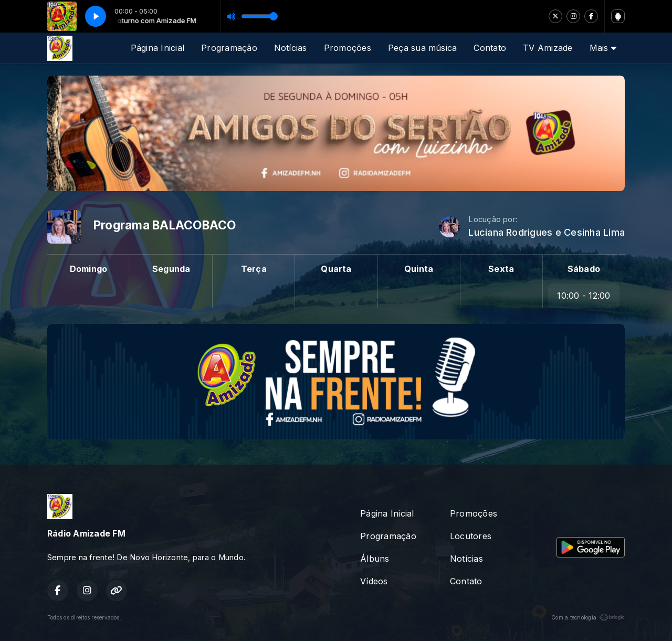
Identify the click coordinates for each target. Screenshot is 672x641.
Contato (490, 48)
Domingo (89, 269)
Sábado (584, 269)
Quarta (336, 269)
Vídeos (374, 581)
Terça (254, 269)
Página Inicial (157, 48)
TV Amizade (548, 48)
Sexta (501, 269)
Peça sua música (423, 48)
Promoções (348, 48)
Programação (229, 48)
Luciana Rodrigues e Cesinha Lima (547, 232)
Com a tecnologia (588, 617)
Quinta (419, 269)
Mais (603, 48)
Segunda (171, 269)
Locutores (471, 536)
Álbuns (375, 559)
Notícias (291, 48)
